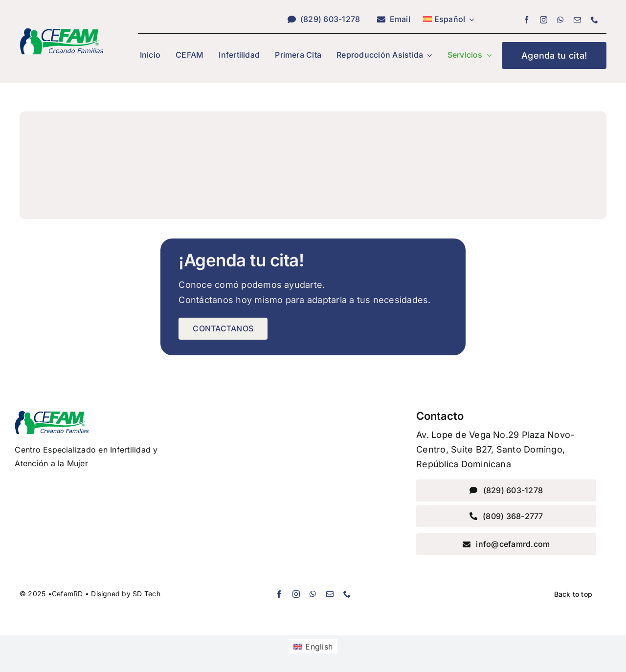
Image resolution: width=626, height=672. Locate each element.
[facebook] (526, 20)
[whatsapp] (560, 20)
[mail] (577, 20)
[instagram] (544, 20)
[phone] (594, 20)
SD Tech (146, 594)
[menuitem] (449, 20)
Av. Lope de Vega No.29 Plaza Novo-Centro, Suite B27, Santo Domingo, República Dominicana (495, 449)
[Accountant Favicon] (62, 32)
